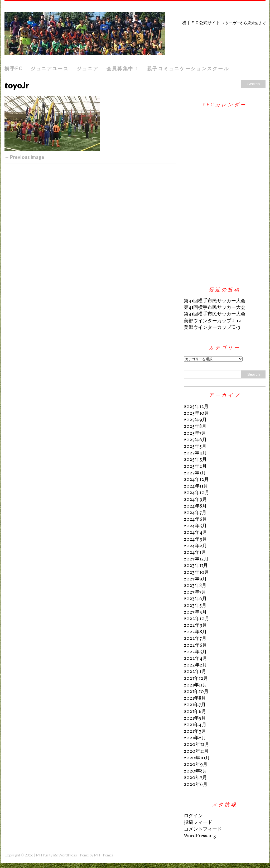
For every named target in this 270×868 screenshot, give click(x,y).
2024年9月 (195, 500)
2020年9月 (196, 765)
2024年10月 (197, 493)
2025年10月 (196, 413)
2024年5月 (195, 526)
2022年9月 (195, 626)
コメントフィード (203, 829)
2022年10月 (197, 619)
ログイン (193, 816)
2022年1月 (195, 672)
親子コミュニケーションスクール (188, 68)
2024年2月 (195, 546)
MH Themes (104, 855)
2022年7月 (195, 639)
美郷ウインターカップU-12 (212, 321)
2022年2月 (195, 665)
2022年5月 (195, 652)
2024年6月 (195, 520)
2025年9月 (195, 420)
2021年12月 (196, 679)
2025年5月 (195, 447)
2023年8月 (195, 586)
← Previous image (24, 157)
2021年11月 (196, 685)
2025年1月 (195, 473)
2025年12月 (196, 407)
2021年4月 (195, 725)
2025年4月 (195, 453)
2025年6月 (195, 440)
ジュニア (88, 68)
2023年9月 (195, 579)
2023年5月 (195, 606)
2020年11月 (196, 752)
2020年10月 (197, 758)
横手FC (14, 68)
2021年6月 (195, 712)
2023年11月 (196, 566)
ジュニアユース (50, 68)
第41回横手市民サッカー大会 (215, 301)
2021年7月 (195, 705)
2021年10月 (196, 692)
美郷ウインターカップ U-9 (212, 328)
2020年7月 (195, 778)
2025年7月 (195, 433)
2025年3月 (195, 460)
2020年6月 (196, 785)
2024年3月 (195, 540)
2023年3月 (195, 612)
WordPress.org (200, 836)
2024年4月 (196, 533)
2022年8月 (195, 632)
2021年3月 (195, 732)
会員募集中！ (123, 68)
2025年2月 (195, 467)
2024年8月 (195, 506)
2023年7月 (195, 592)
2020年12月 (197, 745)
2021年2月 (195, 738)
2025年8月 (195, 427)
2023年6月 (195, 599)
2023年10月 (196, 573)
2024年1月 (195, 553)
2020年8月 (196, 771)
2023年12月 (196, 559)
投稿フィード (198, 823)
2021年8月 (195, 698)
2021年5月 (195, 718)
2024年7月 (195, 513)
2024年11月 (196, 486)
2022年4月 (196, 659)
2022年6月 (195, 646)
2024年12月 (196, 480)
